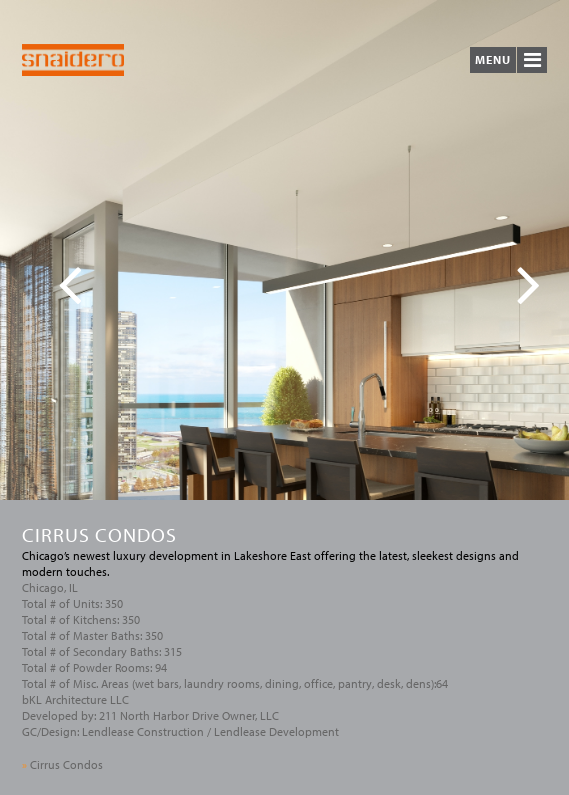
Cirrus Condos (62, 764)
